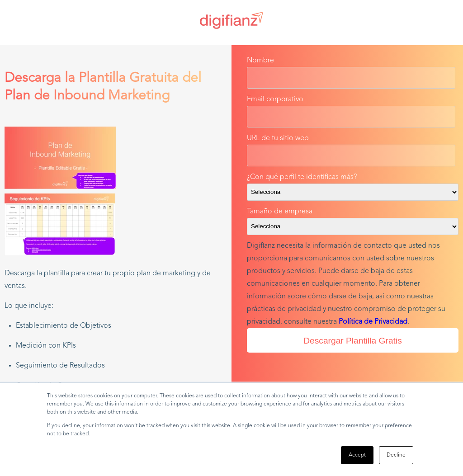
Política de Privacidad (373, 322)
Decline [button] (396, 455)
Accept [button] (357, 455)
